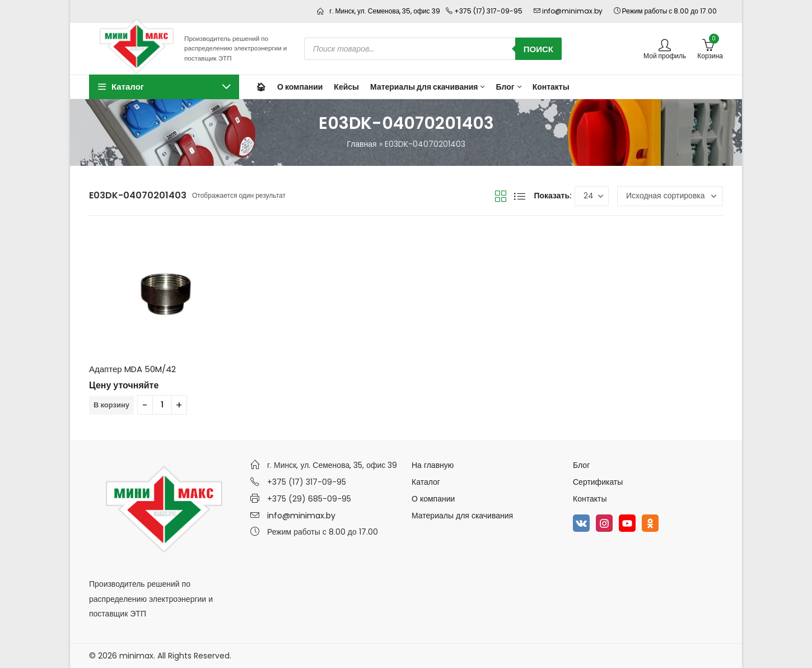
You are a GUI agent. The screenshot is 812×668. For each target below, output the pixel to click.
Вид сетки (501, 196)
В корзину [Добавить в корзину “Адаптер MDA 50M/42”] (111, 405)
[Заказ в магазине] (670, 196)
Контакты (590, 499)
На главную (433, 465)
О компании (433, 499)
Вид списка (520, 196)
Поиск (538, 49)
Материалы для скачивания (462, 516)
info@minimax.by (301, 516)
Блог (581, 465)
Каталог (426, 482)
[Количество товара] (162, 405)
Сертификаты (598, 482)
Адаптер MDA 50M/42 (132, 369)
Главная (361, 144)
